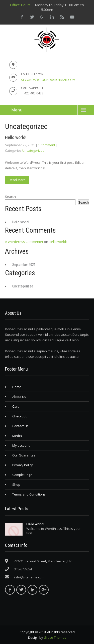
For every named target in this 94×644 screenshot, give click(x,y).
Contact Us (20, 426)
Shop (16, 485)
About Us (19, 397)
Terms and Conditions (29, 494)
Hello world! (16, 137)
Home (17, 387)
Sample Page (22, 475)
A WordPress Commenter (24, 242)
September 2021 (24, 265)
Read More (17, 180)
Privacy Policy (23, 465)
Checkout (19, 416)
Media (17, 436)
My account (21, 445)
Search (10, 197)
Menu (17, 110)
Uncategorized (33, 150)
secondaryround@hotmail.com (48, 80)
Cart (15, 406)
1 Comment (47, 145)
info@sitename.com (29, 577)
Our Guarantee (24, 455)
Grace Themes (55, 637)
